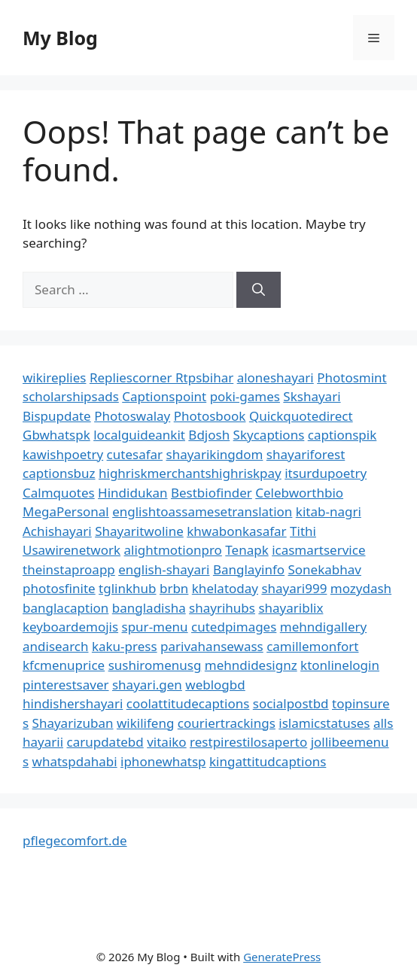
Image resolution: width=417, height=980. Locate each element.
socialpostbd (291, 703)
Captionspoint (164, 396)
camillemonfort (312, 646)
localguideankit (139, 435)
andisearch (56, 646)
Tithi (303, 531)
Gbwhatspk (56, 435)
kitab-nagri (329, 511)
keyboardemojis (70, 627)
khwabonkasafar (236, 531)
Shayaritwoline (139, 531)
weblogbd (215, 685)
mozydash (361, 588)
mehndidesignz (251, 665)
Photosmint (352, 377)
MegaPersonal (66, 511)
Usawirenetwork (72, 550)
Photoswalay (132, 416)
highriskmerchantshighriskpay (190, 473)
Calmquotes (59, 493)
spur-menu (155, 627)
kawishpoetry (63, 454)
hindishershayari (73, 703)
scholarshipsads (71, 396)
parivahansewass (212, 646)
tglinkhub (127, 588)
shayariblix (291, 608)
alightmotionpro (173, 550)
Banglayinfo (249, 569)
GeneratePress (282, 957)
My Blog (60, 38)
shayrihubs (222, 608)
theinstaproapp (69, 569)
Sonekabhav (325, 569)
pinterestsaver (66, 685)
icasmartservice (318, 550)
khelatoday (225, 588)
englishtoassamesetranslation (202, 511)
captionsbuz (59, 473)
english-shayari (164, 569)
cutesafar (135, 454)
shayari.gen (147, 685)
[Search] (259, 290)
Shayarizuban (73, 723)
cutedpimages (234, 627)
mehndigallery (323, 627)
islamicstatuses (324, 723)
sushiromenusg (155, 665)
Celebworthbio (299, 493)
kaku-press (125, 646)
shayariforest (306, 454)
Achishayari (57, 531)
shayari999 (294, 588)
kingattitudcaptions (268, 761)
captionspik (342, 435)
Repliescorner (132, 377)
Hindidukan (132, 493)
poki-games (245, 396)
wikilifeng (145, 723)
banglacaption (65, 608)
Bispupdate (57, 416)
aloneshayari (275, 377)
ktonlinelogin (340, 665)
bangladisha (149, 608)
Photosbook (210, 416)
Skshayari (312, 396)
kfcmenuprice (64, 665)
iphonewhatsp (163, 761)
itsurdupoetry (326, 473)
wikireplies (54, 377)
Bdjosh (209, 435)
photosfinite (59, 588)
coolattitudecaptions (188, 703)
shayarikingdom (215, 454)
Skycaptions (269, 435)
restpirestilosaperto (248, 742)
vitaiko (166, 742)
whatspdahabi (75, 761)
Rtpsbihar (204, 377)
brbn (174, 588)
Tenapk (247, 550)
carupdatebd (105, 742)
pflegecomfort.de (75, 840)
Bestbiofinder (212, 493)
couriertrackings (227, 723)
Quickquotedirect (301, 416)
